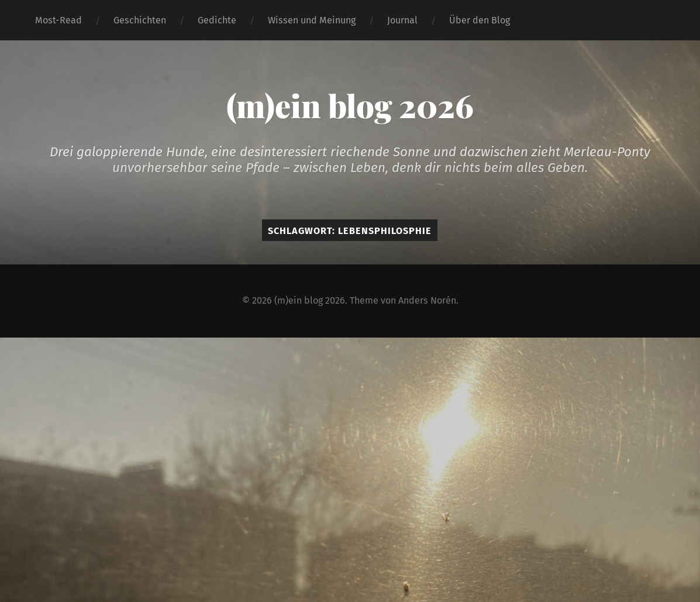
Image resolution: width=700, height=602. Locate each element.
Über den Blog (480, 20)
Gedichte (217, 20)
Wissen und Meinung (312, 20)
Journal (402, 20)
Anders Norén (427, 300)
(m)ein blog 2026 (350, 105)
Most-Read (58, 20)
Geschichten (140, 20)
